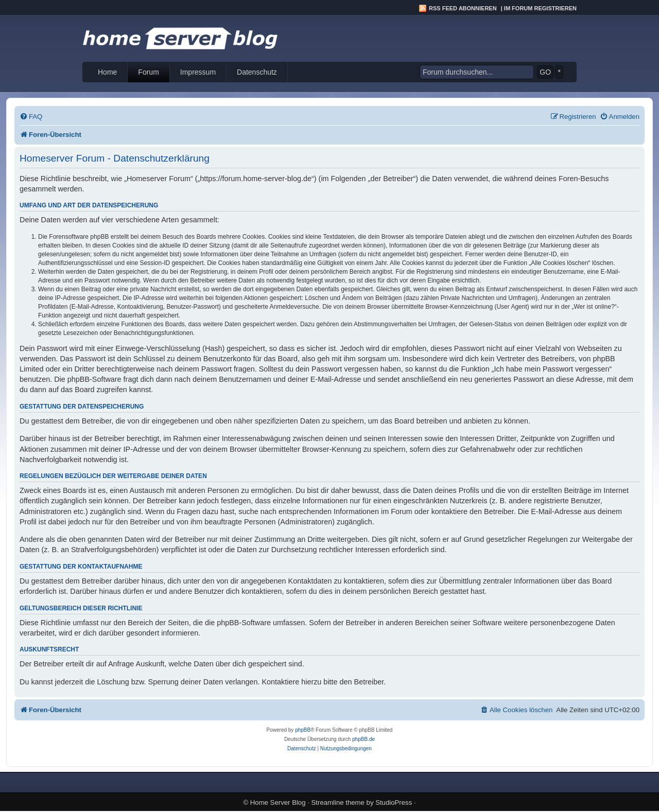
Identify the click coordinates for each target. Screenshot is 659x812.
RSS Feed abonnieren (463, 8)
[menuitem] (31, 117)
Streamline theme (338, 802)
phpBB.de (363, 739)
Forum (148, 72)
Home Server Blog (278, 802)
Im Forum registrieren (540, 8)
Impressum (198, 72)
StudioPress (394, 802)
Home (107, 72)
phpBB (303, 730)
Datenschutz (257, 72)
